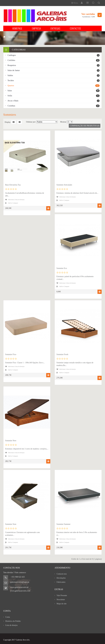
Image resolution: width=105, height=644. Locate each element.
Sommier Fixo (11, 354)
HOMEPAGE (17, 28)
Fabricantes (61, 582)
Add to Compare (13, 203)
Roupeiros (54, 65)
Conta (8, 617)
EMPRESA (36, 28)
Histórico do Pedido (13, 621)
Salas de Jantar (54, 70)
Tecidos (54, 81)
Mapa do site (62, 604)
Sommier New (11, 441)
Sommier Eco (62, 268)
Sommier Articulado (64, 185)
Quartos (54, 86)
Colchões (54, 60)
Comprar (48, 208)
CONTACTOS (75, 28)
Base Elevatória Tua (13, 185)
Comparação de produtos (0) (85, 126)
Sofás (54, 96)
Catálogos (54, 55)
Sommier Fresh (62, 354)
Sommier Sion (11, 524)
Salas (54, 91)
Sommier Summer (63, 524)
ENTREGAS (55, 28)
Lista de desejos (11, 625)
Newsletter (61, 600)
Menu (75, 3)
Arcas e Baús (54, 101)
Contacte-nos (62, 574)
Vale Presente (62, 595)
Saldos (54, 76)
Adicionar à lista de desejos (16, 200)
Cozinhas (54, 106)
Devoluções (61, 578)
